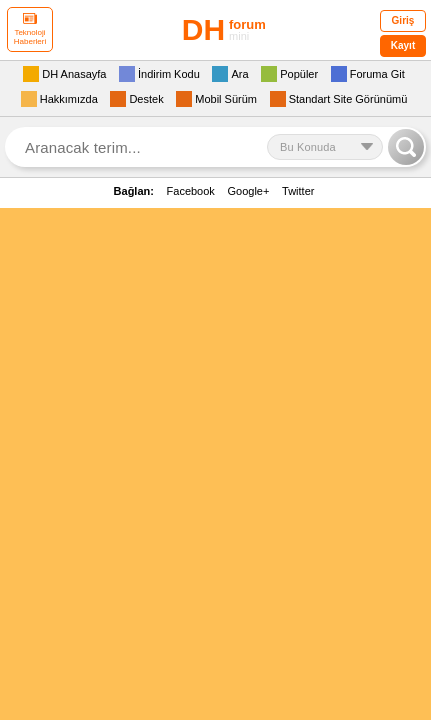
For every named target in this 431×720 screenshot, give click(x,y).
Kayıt (403, 45)
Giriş (403, 20)
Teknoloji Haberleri (30, 29)
